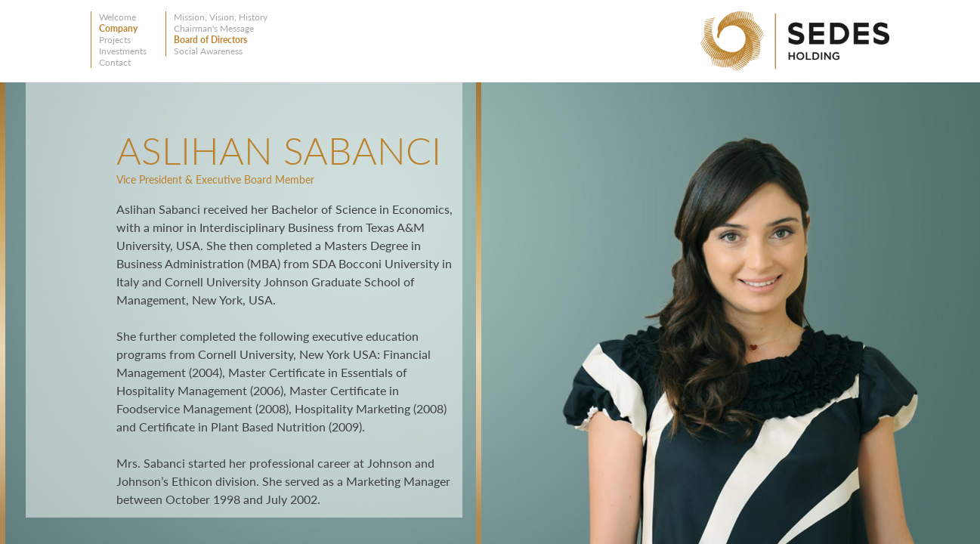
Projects (115, 40)
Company (118, 28)
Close (456, 104)
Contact (115, 62)
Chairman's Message (214, 28)
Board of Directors (210, 40)
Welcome (117, 17)
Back (51, 152)
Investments (123, 51)
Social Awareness (208, 51)
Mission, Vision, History (221, 17)
